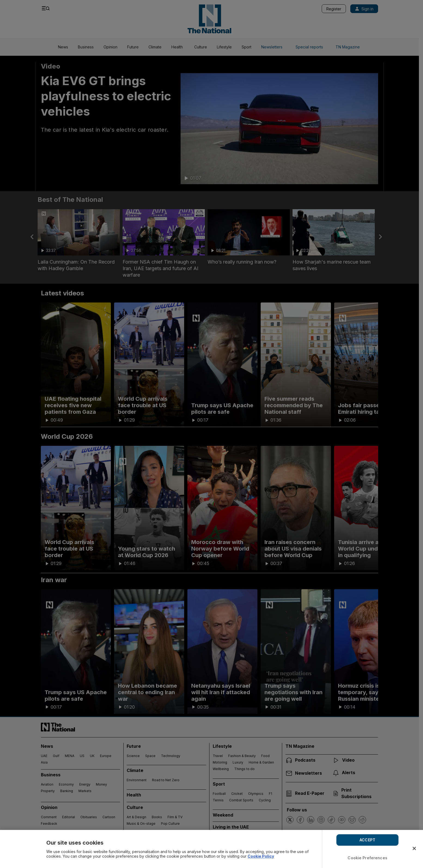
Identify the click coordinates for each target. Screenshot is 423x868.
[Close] (414, 848)
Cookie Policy (261, 856)
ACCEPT (367, 840)
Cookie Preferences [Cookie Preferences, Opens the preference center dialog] (367, 858)
